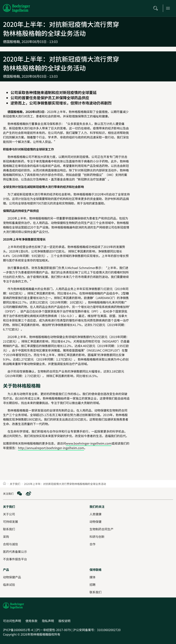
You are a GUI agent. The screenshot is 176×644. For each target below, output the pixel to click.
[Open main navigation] (169, 8)
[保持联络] (95, 570)
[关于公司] (9, 514)
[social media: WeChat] (19, 494)
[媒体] (92, 577)
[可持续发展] (10, 522)
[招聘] (92, 585)
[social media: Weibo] (28, 494)
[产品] (6, 570)
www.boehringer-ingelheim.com (89, 443)
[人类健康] (95, 514)
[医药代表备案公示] (15, 552)
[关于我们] (9, 506)
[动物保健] (95, 522)
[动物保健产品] (12, 577)
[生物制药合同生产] (101, 529)
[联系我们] (95, 592)
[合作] (92, 544)
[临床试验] (9, 585)
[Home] (4, 484)
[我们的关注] (97, 506)
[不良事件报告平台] (15, 559)
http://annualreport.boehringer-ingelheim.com (51, 448)
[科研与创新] (97, 537)
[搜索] (157, 8)
